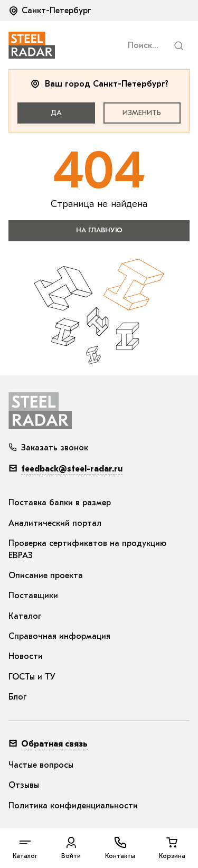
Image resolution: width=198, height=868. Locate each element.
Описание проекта (46, 575)
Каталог (25, 616)
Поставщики (33, 596)
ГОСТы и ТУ (32, 677)
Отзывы (24, 785)
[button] (51, 11)
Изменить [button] (142, 113)
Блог (18, 697)
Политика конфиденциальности (73, 806)
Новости (26, 656)
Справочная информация (59, 636)
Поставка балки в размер (60, 503)
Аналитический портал (55, 523)
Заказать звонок (48, 448)
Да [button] (56, 113)
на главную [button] (99, 230)
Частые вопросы (41, 765)
